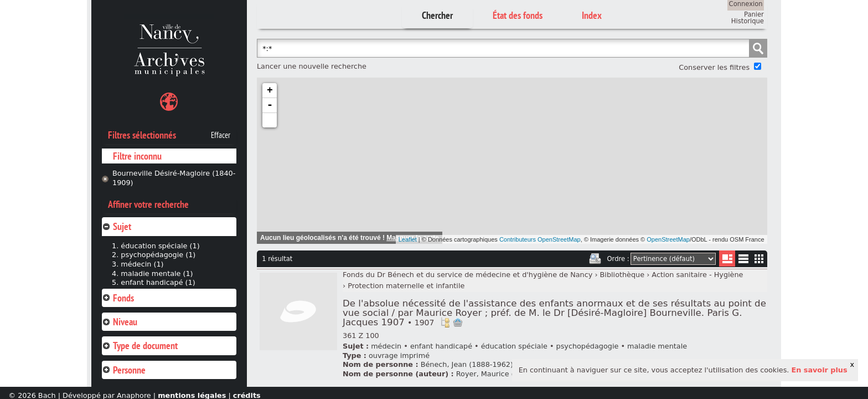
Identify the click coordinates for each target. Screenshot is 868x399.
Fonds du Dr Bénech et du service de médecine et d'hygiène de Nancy (467, 275)
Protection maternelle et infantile (406, 286)
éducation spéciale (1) (160, 246)
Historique (748, 21)
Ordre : (618, 259)
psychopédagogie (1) (158, 255)
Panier (754, 14)
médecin (386, 346)
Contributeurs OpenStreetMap (540, 239)
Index (592, 15)
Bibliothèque (622, 275)
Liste (727, 259)
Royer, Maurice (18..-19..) (501, 374)
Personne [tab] (124, 370)
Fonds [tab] (118, 298)
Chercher (437, 15)
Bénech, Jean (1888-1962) (467, 364)
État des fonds (518, 15)
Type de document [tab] (140, 346)
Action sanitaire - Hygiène (697, 275)
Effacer (221, 135)
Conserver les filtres (714, 67)
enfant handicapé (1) (158, 282)
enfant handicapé (441, 346)
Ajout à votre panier (458, 323)
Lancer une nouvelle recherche (312, 66)
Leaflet (408, 239)
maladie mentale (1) (157, 273)
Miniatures (759, 259)
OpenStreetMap (668, 239)
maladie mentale (657, 346)
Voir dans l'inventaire (445, 323)
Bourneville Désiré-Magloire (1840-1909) (174, 178)
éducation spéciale (514, 346)
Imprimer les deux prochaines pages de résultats (595, 259)
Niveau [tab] (120, 322)
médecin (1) (142, 264)
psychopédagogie (588, 346)
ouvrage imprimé (399, 355)
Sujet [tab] (117, 226)
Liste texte (743, 261)
